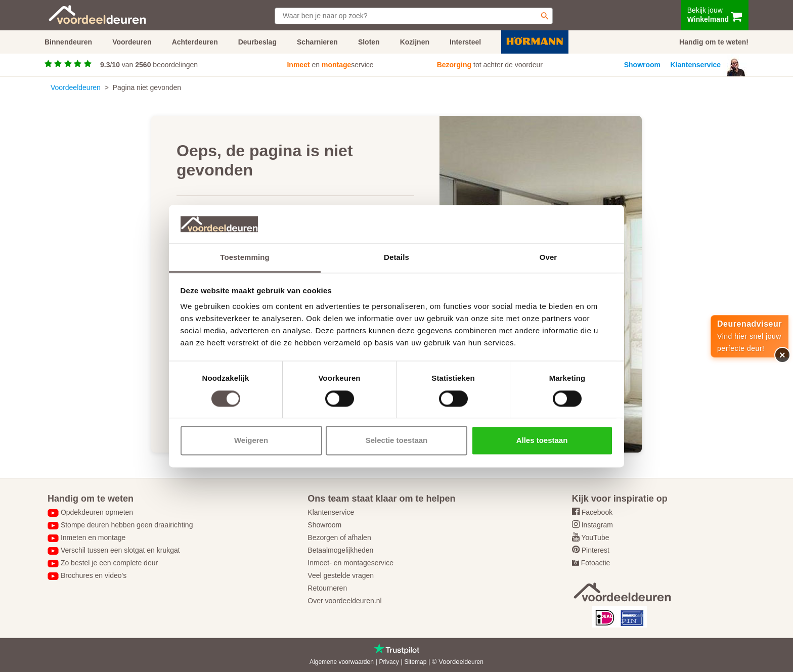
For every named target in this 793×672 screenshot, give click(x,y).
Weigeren (251, 441)
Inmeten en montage (93, 537)
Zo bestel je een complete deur (109, 563)
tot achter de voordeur (490, 65)
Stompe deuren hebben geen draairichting (127, 525)
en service (330, 65)
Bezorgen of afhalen (339, 537)
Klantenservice (696, 65)
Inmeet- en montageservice (350, 563)
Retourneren (327, 588)
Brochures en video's (94, 575)
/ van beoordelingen (149, 65)
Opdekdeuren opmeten (97, 512)
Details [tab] (396, 258)
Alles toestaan (542, 441)
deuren (474, 662)
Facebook (597, 512)
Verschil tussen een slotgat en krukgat (120, 550)
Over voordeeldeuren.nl (344, 601)
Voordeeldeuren (76, 87)
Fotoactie (596, 563)
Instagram (597, 525)
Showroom (642, 65)
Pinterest (596, 550)
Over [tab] (548, 258)
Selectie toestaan (397, 441)
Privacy (389, 662)
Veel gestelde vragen (341, 575)
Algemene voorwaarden (342, 662)
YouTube (595, 537)
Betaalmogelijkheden (340, 550)
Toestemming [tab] (245, 258)
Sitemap (415, 662)
